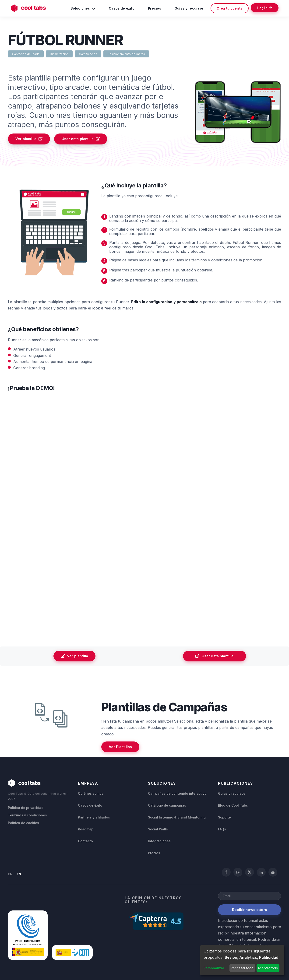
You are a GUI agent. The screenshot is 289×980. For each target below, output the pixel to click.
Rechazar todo (242, 968)
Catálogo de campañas (167, 805)
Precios (154, 8)
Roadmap (86, 829)
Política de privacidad (26, 807)
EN (10, 874)
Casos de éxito (121, 8)
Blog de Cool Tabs (233, 805)
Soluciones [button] (83, 8)
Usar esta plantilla (81, 139)
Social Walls (158, 829)
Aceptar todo (268, 968)
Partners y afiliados (94, 817)
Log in (264, 8)
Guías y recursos (189, 8)
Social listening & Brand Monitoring (177, 817)
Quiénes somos (91, 793)
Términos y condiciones (27, 815)
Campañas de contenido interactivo (177, 793)
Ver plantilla (29, 139)
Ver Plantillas (120, 747)
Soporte (224, 817)
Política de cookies (23, 823)
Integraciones (159, 841)
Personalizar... (215, 968)
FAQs (222, 829)
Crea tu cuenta (229, 8)
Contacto (85, 841)
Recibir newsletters (250, 909)
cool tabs (29, 8)
